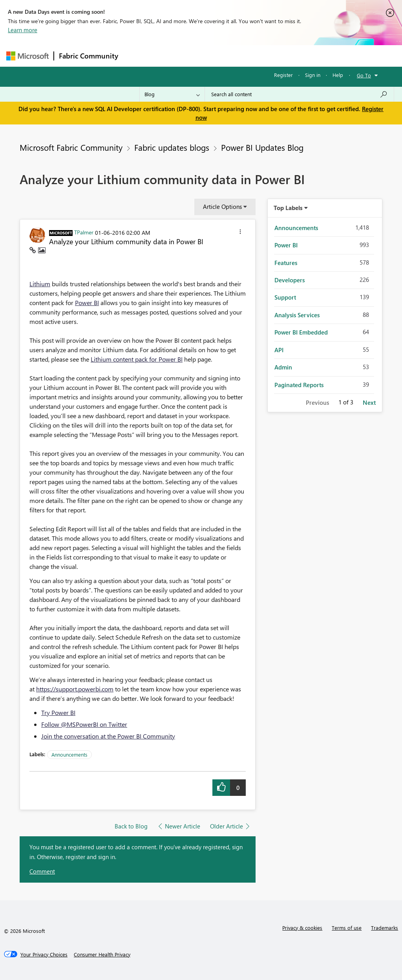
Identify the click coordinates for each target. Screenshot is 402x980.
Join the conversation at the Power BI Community (108, 736)
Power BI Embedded (301, 332)
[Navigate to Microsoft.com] (27, 56)
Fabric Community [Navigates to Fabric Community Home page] (89, 56)
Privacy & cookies (302, 928)
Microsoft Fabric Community (71, 147)
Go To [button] (364, 75)
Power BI (87, 303)
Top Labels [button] (288, 208)
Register (283, 75)
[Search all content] (299, 94)
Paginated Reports (299, 385)
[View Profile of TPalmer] (84, 232)
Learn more (23, 30)
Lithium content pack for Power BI (137, 359)
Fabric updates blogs (172, 147)
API (279, 350)
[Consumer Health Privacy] (102, 954)
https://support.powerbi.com (75, 689)
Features (286, 263)
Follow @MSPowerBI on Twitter (84, 724)
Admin (283, 367)
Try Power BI (58, 712)
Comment (42, 871)
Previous (317, 402)
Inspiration (171, 56)
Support (285, 297)
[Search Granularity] (172, 94)
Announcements (69, 754)
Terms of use (347, 928)
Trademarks (385, 928)
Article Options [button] (222, 207)
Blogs (273, 56)
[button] (240, 233)
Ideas (203, 56)
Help (338, 75)
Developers (290, 280)
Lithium (40, 284)
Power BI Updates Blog (262, 147)
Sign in (313, 75)
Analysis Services (297, 315)
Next (369, 402)
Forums (136, 56)
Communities (238, 56)
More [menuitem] (300, 56)
